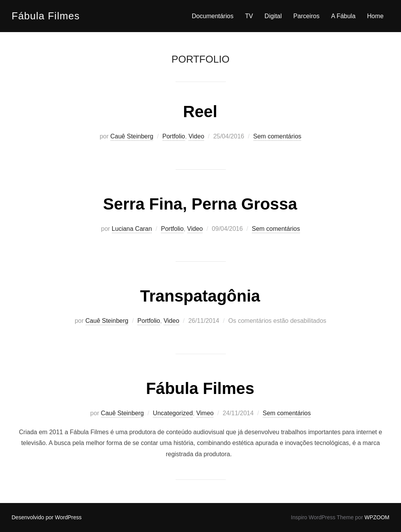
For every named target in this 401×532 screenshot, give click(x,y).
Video (196, 136)
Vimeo (205, 413)
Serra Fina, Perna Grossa (200, 204)
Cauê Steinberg (132, 136)
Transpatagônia (200, 296)
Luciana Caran (132, 229)
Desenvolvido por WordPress (47, 517)
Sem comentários (277, 136)
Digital (273, 16)
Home (375, 16)
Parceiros (307, 16)
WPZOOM (377, 517)
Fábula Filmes (46, 16)
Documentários (213, 16)
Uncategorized (173, 413)
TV (249, 16)
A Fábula (343, 16)
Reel (200, 112)
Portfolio (174, 136)
